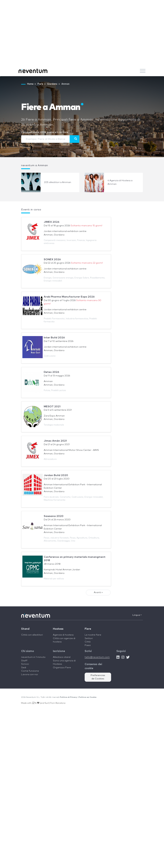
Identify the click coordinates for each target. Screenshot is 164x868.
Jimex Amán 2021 (55, 441)
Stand (25, 629)
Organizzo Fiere (62, 668)
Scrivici (25, 664)
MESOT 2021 (52, 407)
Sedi (24, 668)
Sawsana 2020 (54, 516)
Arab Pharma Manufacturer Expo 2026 (69, 297)
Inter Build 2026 (54, 338)
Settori (89, 638)
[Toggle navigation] (143, 71)
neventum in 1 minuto (33, 657)
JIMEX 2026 (51, 222)
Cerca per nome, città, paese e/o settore (45, 132)
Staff (24, 661)
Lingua (137, 615)
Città (88, 642)
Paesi (88, 645)
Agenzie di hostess (63, 635)
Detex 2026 (51, 372)
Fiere (88, 629)
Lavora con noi (30, 675)
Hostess (58, 629)
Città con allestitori (32, 635)
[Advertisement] (82, 39)
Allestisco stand (62, 657)
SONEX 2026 (52, 259)
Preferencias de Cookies (98, 677)
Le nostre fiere (93, 635)
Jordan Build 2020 (56, 475)
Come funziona (30, 671)
